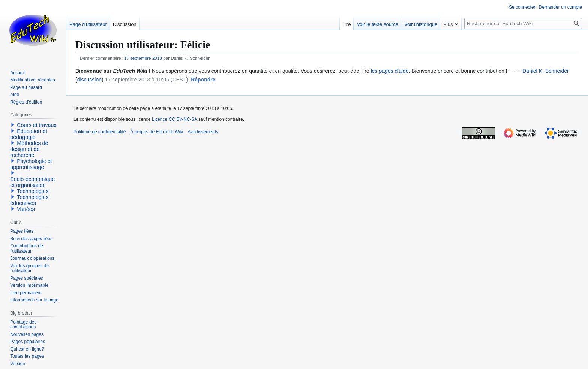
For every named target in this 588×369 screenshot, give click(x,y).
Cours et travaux (37, 125)
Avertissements (203, 132)
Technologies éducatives (29, 200)
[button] (203, 80)
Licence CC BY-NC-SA (175, 119)
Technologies (33, 191)
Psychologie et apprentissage (31, 164)
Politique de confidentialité (100, 132)
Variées (26, 209)
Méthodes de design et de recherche (29, 149)
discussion (89, 80)
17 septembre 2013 (143, 58)
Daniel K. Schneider (546, 71)
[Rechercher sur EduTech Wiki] (523, 23)
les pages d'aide (390, 71)
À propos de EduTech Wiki (157, 132)
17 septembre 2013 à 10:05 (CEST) (147, 80)
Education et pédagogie (28, 134)
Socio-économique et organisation (32, 182)
